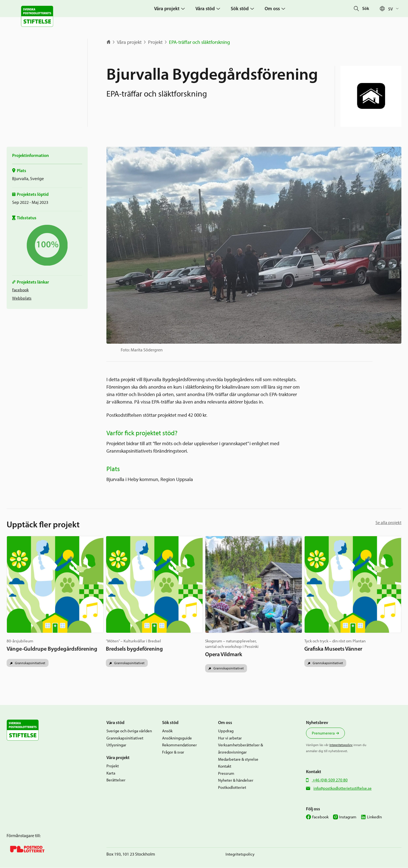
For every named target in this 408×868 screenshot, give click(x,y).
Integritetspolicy (341, 745)
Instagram (348, 817)
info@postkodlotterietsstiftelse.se (343, 788)
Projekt (155, 42)
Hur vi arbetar (230, 738)
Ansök (167, 731)
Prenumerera (323, 733)
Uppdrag (226, 731)
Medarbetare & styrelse (238, 759)
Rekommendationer (179, 745)
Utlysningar (116, 745)
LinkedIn (374, 817)
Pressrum (226, 773)
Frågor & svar (173, 752)
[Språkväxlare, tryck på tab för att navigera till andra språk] (395, 9)
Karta (111, 773)
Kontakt (225, 766)
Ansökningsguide (177, 738)
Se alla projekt (388, 523)
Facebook (20, 290)
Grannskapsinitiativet (30, 663)
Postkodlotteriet (232, 787)
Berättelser (116, 780)
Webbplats (22, 298)
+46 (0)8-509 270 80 (330, 780)
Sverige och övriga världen (129, 731)
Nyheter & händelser (236, 781)
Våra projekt (129, 42)
